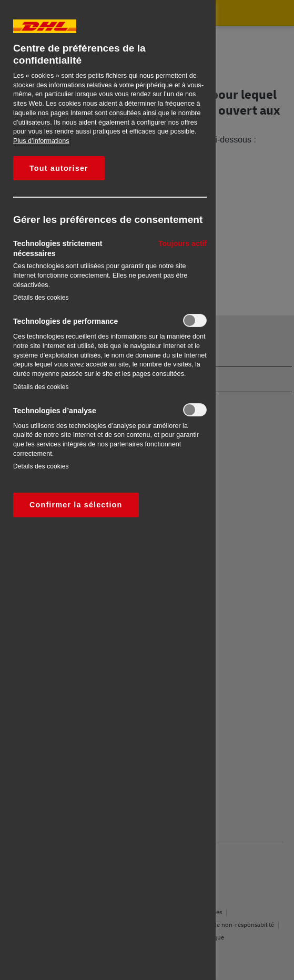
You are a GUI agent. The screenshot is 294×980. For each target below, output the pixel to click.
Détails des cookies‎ (41, 298)
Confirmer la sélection (76, 505)
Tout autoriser (59, 168)
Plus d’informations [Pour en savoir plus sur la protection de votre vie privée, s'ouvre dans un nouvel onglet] (41, 141)
